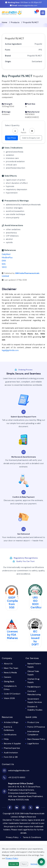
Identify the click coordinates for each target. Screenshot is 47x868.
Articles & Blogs (11, 722)
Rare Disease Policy (36, 739)
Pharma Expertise (12, 748)
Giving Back (9, 681)
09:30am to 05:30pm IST (23, 2)
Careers (8, 677)
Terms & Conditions (32, 837)
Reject (24, 864)
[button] (43, 13)
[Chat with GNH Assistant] (41, 862)
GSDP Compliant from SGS (14, 602)
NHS (4, 264)
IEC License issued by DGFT (35, 638)
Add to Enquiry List (31, 138)
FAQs (6, 739)
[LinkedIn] (17, 807)
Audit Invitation (11, 753)
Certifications (10, 735)
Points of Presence (36, 727)
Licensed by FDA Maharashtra (15, 635)
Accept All (14, 864)
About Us (8, 664)
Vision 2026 (9, 698)
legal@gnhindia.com (10, 350)
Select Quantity (12, 125)
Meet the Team (11, 668)
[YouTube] (37, 807)
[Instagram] (24, 807)
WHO (4, 267)
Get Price (12, 138)
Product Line (33, 722)
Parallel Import (34, 687)
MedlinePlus (7, 258)
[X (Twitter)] (30, 807)
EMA (4, 261)
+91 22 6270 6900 (17, 777)
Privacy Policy (12, 837)
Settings (34, 864)
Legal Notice (33, 744)
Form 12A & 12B (11, 757)
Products (15, 22)
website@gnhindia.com (24, 5)
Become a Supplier (12, 744)
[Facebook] (10, 807)
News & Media (10, 673)
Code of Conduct (12, 694)
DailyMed (6, 254)
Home (5, 22)
